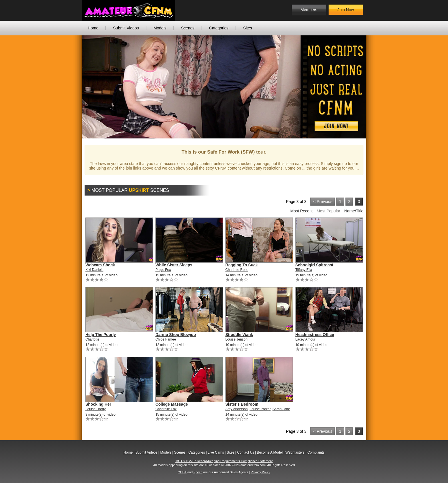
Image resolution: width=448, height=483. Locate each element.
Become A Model (270, 452)
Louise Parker (260, 409)
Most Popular (328, 211)
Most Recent (302, 211)
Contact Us (246, 452)
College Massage (172, 404)
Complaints (316, 452)
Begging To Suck (242, 265)
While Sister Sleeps (174, 265)
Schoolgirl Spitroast (314, 265)
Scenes (188, 28)
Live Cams (216, 452)
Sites (248, 28)
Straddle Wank (239, 335)
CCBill (182, 472)
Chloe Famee (166, 339)
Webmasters (295, 452)
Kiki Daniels (94, 270)
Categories (219, 28)
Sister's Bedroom (242, 404)
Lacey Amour (305, 339)
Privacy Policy (260, 472)
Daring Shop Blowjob (176, 335)
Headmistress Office (315, 335)
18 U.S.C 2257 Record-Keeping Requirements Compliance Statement (224, 461)
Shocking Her (98, 404)
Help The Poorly (101, 335)
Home (93, 28)
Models (160, 28)
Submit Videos (126, 28)
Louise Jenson (236, 339)
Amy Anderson (237, 409)
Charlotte (92, 339)
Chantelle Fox (166, 409)
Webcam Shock (100, 265)
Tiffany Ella (304, 270)
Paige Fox (163, 270)
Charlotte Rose (237, 270)
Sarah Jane (281, 409)
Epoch (198, 472)
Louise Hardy (96, 409)
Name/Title (354, 211)
